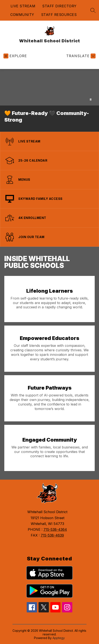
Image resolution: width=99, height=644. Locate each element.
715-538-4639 (52, 535)
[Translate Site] (80, 56)
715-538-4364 (55, 529)
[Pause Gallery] (91, 99)
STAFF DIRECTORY (59, 6)
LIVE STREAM (23, 6)
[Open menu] (15, 56)
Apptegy (59, 638)
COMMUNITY (22, 15)
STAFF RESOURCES (59, 15)
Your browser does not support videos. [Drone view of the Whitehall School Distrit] (49, 87)
